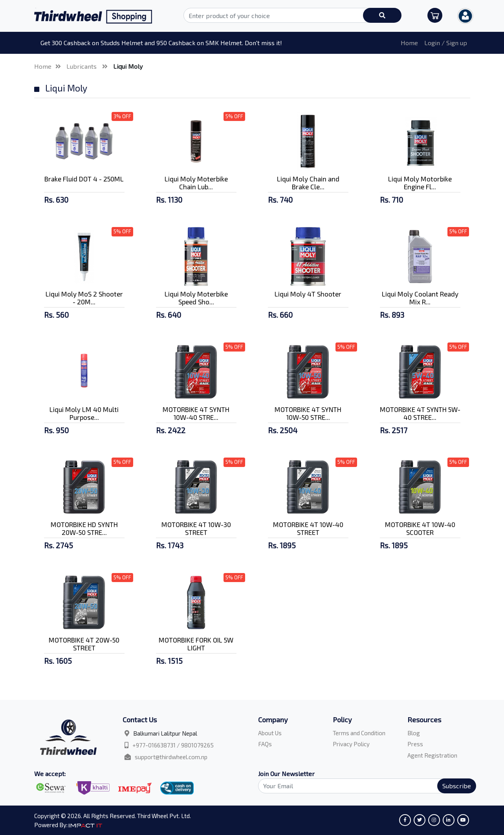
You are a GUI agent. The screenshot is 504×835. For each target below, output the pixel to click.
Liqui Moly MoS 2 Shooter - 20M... (84, 298)
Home (409, 43)
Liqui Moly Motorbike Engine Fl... (420, 183)
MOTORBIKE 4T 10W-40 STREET (308, 528)
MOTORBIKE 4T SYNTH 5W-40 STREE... (420, 413)
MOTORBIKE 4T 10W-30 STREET (196, 528)
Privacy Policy (351, 744)
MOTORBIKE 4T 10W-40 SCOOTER (420, 528)
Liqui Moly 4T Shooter (308, 294)
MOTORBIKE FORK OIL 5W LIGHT (196, 644)
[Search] (363, 786)
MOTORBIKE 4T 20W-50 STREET (84, 644)
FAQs (265, 744)
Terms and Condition (359, 733)
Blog (414, 733)
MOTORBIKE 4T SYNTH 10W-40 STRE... (196, 413)
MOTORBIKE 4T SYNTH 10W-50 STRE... (308, 413)
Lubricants (82, 66)
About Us (270, 733)
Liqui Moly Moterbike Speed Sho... (196, 298)
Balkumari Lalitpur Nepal (165, 733)
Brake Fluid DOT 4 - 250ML (84, 179)
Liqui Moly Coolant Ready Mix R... (420, 298)
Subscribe (457, 786)
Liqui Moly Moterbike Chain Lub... (196, 183)
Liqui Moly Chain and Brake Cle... (308, 183)
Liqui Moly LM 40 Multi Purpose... (84, 413)
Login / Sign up (446, 43)
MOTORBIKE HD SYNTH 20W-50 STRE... (84, 528)
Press (415, 744)
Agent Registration (432, 755)
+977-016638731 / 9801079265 (173, 745)
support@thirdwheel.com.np (171, 757)
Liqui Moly (128, 66)
